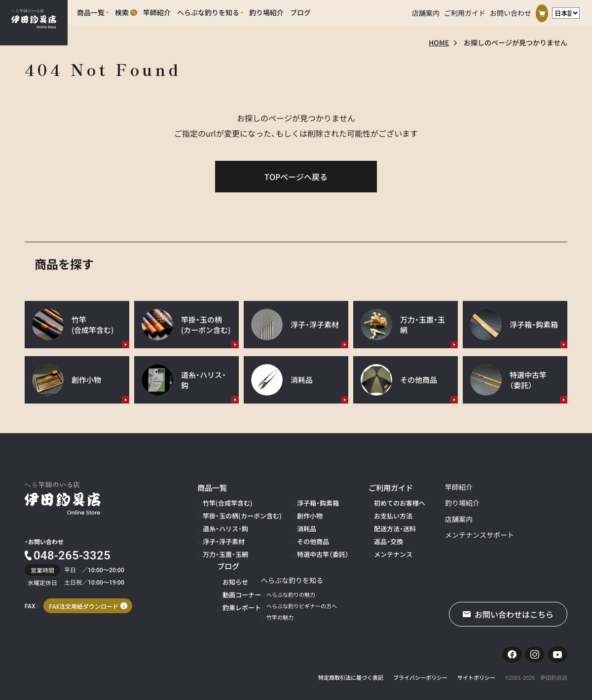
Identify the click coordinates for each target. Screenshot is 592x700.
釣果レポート (527, 523)
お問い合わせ (511, 11)
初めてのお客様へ (375, 501)
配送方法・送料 (371, 523)
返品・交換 (366, 535)
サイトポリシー (476, 672)
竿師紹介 (431, 487)
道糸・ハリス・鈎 (222, 523)
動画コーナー (527, 513)
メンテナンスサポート (451, 535)
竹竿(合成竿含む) (224, 501)
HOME (439, 42)
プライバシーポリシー (420, 672)
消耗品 (293, 523)
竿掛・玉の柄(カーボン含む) (236, 513)
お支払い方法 (370, 513)
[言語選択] (566, 11)
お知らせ (522, 501)
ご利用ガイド (465, 11)
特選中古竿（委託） (307, 546)
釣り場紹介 (434, 503)
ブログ (516, 487)
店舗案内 (426, 11)
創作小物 (296, 513)
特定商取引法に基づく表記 (351, 672)
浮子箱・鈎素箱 (302, 501)
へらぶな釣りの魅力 (227, 586)
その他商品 (298, 535)
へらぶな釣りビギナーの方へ (238, 596)
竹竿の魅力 (216, 608)
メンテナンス (370, 546)
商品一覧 (211, 487)
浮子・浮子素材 (221, 535)
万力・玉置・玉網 (222, 546)
